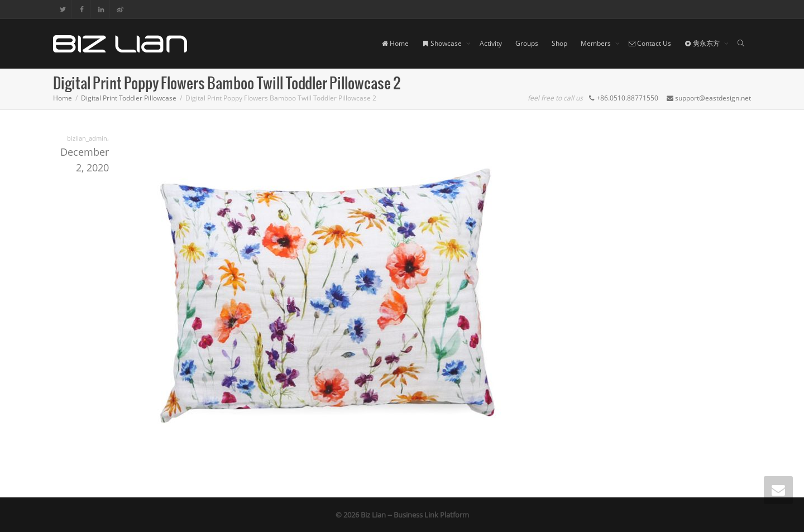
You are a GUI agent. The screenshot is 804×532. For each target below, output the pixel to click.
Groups (527, 43)
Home (395, 43)
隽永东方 (703, 43)
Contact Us (650, 43)
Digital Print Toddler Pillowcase (129, 98)
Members (597, 43)
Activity (491, 43)
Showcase (443, 43)
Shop (559, 43)
